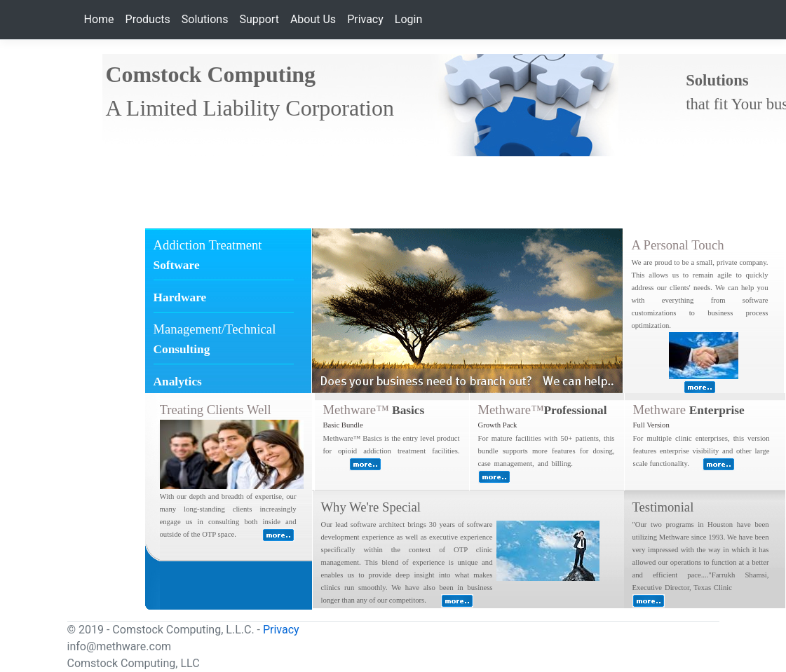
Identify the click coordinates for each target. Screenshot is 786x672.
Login (408, 19)
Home (99, 19)
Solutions (205, 19)
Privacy (365, 19)
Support (259, 19)
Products (148, 19)
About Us (313, 19)
